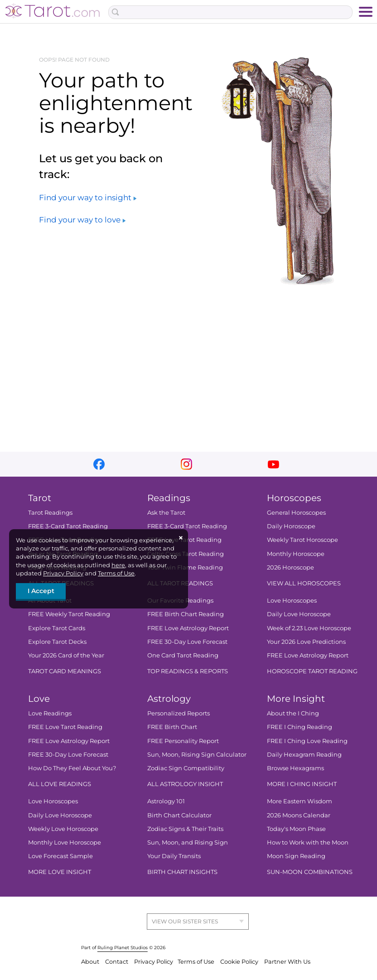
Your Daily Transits (174, 856)
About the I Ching (293, 713)
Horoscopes (294, 498)
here (118, 565)
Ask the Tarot (166, 512)
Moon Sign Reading (296, 856)
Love (39, 699)
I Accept (41, 591)
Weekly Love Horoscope (63, 829)
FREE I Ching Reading (300, 727)
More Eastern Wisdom (300, 801)
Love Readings (50, 713)
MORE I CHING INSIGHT (302, 784)
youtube (273, 464)
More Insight (296, 699)
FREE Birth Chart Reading (186, 614)
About (91, 962)
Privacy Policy (63, 573)
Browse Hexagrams (295, 768)
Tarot (40, 498)
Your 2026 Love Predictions (306, 642)
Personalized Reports (179, 713)
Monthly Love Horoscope (65, 842)
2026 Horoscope (290, 567)
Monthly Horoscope (296, 554)
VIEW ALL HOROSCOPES (304, 583)
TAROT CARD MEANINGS (65, 671)
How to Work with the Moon (308, 842)
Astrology (169, 699)
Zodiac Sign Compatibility (186, 768)
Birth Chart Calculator (179, 815)
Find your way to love (82, 220)
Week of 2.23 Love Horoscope (309, 628)
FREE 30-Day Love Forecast (187, 642)
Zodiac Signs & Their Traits (185, 829)
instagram (186, 464)
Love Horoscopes (292, 600)
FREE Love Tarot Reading (65, 727)
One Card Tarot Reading (183, 655)
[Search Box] (230, 12)
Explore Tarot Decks (57, 642)
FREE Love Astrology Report (188, 628)
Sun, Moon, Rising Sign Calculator (197, 754)
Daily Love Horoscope (299, 614)
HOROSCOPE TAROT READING (312, 671)
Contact (117, 962)
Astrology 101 (166, 801)
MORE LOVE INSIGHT (60, 872)
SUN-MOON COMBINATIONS (310, 872)
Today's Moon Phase (296, 829)
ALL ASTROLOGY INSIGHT (185, 784)
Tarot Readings (50, 512)
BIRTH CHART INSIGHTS (182, 872)
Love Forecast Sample (60, 856)
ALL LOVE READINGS (60, 784)
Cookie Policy (240, 962)
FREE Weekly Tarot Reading (69, 614)
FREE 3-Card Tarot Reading (68, 526)
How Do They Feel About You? (72, 768)
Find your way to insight (88, 198)
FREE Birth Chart (172, 727)
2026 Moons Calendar (299, 815)
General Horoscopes (296, 512)
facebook (99, 464)
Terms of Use (116, 573)
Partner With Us (287, 962)
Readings (169, 498)
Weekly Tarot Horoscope (302, 540)
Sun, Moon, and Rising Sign (188, 842)
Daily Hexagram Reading (304, 754)
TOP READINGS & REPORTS (188, 671)
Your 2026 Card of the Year (66, 655)
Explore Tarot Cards (57, 628)
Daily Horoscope (291, 526)
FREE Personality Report (183, 741)
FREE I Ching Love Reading (307, 741)
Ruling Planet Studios (123, 948)
